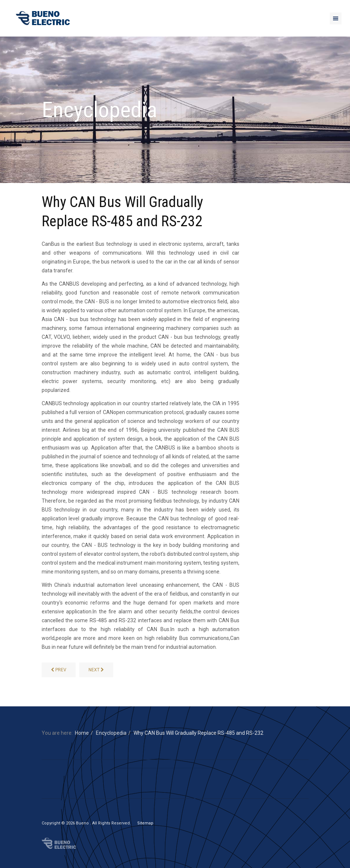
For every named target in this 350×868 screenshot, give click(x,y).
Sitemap (145, 823)
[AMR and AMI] (59, 670)
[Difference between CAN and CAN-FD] (96, 670)
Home (82, 733)
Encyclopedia (111, 733)
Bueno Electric (59, 843)
